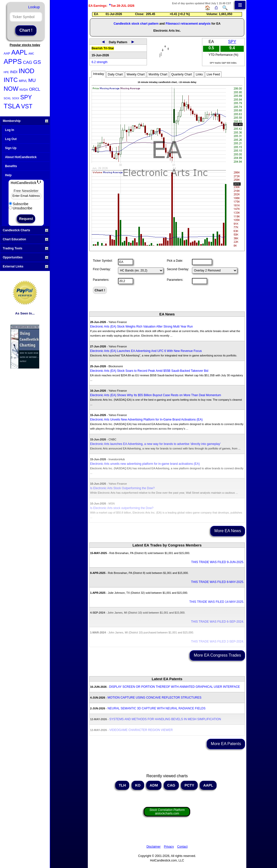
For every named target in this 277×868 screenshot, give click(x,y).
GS (37, 62)
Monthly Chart (158, 74)
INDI (14, 72)
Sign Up (11, 148)
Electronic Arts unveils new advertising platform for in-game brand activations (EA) (145, 464)
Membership (26, 121)
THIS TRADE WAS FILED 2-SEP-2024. (217, 642)
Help (8, 175)
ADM (154, 785)
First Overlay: (102, 269)
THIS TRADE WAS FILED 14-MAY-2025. (216, 602)
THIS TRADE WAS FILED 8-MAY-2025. (217, 582)
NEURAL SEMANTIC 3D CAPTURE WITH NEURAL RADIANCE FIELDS (157, 708)
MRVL (23, 81)
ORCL (34, 89)
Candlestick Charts (26, 230)
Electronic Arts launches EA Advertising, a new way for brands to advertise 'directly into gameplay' (155, 444)
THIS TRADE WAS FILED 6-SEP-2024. (217, 622)
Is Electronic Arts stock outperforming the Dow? (122, 508)
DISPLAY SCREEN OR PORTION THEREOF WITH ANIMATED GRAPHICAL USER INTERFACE (175, 687)
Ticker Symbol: (103, 261)
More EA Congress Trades (217, 655)
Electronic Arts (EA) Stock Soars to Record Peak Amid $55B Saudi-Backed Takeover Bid (149, 371)
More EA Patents (226, 744)
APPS (13, 62)
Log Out (11, 139)
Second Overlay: (178, 269)
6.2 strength (100, 62)
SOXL (7, 98)
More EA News (228, 531)
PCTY (189, 785)
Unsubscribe (21, 208)
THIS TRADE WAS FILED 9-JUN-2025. (218, 562)
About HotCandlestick (21, 157)
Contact (182, 847)
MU (32, 80)
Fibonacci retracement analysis (188, 24)
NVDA (24, 90)
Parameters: (101, 280)
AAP (7, 53)
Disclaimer (153, 847)
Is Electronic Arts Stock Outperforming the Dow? (122, 488)
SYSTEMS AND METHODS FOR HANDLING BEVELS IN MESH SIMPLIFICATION (165, 719)
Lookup (34, 7)
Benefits (11, 166)
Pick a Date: (175, 261)
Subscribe (19, 204)
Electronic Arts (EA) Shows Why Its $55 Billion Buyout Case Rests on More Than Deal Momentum (156, 395)
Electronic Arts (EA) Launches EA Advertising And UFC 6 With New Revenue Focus (146, 351)
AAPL (19, 52)
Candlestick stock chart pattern (136, 24)
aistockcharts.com (167, 812)
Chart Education (26, 239)
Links (199, 74)
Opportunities (26, 257)
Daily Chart (115, 74)
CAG (28, 62)
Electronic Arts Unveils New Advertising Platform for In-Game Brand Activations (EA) (146, 420)
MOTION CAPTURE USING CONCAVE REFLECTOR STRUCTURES (155, 698)
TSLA (12, 106)
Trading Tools (26, 248)
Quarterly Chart (182, 74)
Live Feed (213, 74)
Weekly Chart (136, 74)
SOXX (16, 98)
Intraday (98, 74)
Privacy (169, 847)
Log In (10, 130)
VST (27, 106)
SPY (26, 97)
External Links (26, 266)
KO (138, 785)
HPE (6, 72)
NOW (11, 89)
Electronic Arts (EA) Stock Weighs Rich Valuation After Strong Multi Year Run (141, 327)
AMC (31, 54)
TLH (122, 785)
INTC (11, 80)
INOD (27, 71)
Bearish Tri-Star (103, 48)
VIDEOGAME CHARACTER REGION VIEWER (141, 730)
